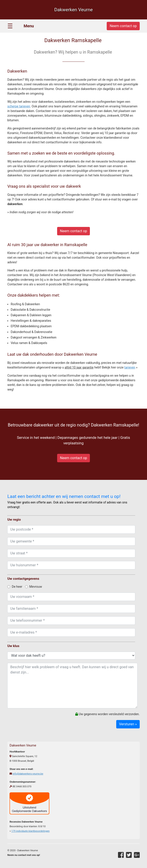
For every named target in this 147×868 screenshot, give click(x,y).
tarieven (130, 367)
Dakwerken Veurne (73, 10)
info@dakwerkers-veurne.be (28, 774)
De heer (15, 587)
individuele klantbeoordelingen (30, 831)
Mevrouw (34, 587)
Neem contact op (73, 231)
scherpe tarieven (19, 106)
